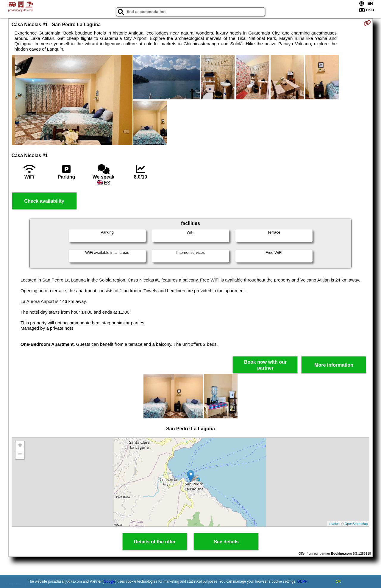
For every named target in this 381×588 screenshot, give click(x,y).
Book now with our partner (265, 365)
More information (334, 365)
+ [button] (20, 446)
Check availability (44, 201)
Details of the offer (155, 542)
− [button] (20, 455)
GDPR (303, 581)
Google (109, 581)
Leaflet (334, 524)
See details (226, 542)
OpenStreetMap (356, 524)
